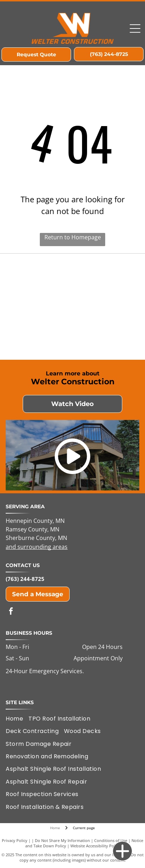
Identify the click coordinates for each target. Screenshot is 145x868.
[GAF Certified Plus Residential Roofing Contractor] (105, 332)
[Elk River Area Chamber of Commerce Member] (105, 282)
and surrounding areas (37, 547)
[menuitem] (17, 719)
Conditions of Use (111, 840)
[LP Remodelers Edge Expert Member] (40, 332)
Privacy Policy (15, 840)
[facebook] (11, 612)
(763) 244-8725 (25, 579)
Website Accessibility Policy (95, 846)
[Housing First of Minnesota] (40, 282)
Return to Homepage (73, 237)
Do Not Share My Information (62, 840)
